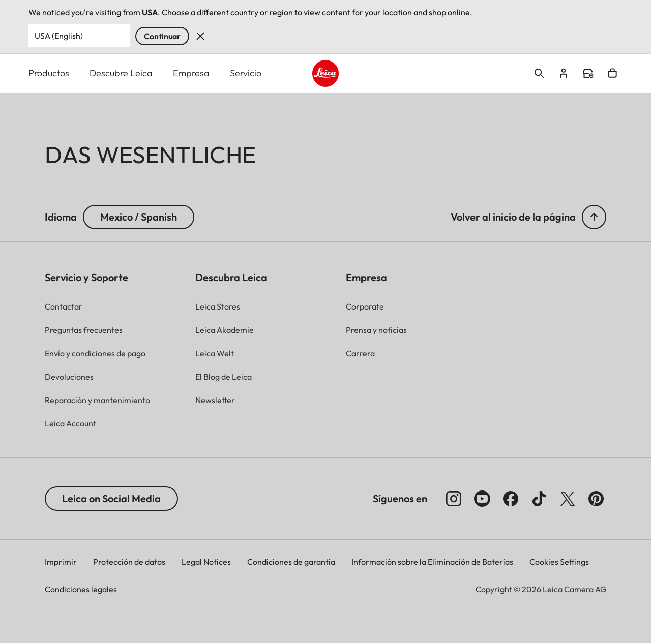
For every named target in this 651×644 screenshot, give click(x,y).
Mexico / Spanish (139, 217)
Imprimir (61, 562)
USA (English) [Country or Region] (59, 36)
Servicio (246, 73)
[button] (594, 217)
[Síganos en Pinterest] (596, 499)
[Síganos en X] (568, 499)
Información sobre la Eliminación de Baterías (432, 562)
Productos (49, 73)
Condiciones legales (81, 589)
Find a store (588, 74)
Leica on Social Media (111, 498)
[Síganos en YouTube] (482, 499)
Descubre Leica (121, 73)
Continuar (162, 36)
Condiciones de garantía (291, 562)
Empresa (191, 73)
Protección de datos (129, 562)
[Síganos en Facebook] (511, 499)
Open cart (612, 73)
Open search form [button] (539, 73)
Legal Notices (206, 562)
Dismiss (200, 36)
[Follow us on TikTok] (539, 499)
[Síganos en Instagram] (454, 499)
